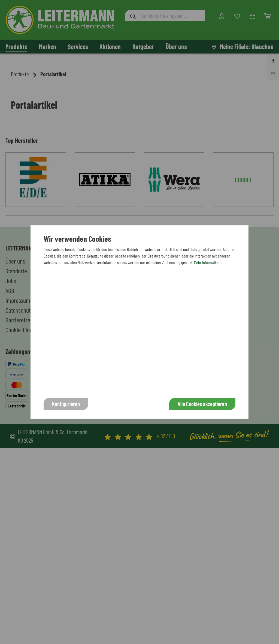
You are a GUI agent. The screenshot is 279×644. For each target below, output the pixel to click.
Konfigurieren (66, 404)
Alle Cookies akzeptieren (202, 404)
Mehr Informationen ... (210, 262)
